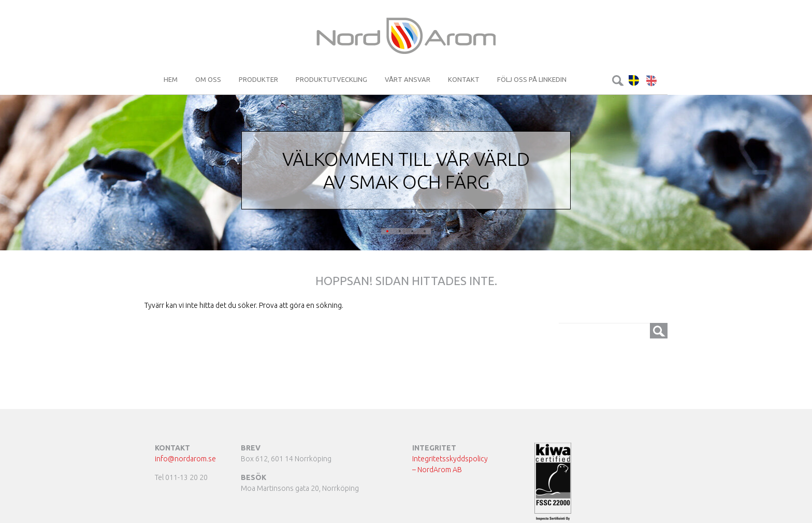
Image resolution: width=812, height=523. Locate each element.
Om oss (208, 79)
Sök (618, 81)
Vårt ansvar (408, 79)
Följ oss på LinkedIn (532, 79)
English (652, 81)
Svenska (634, 81)
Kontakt (464, 79)
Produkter (258, 79)
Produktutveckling (331, 79)
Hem (171, 79)
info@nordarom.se (185, 459)
